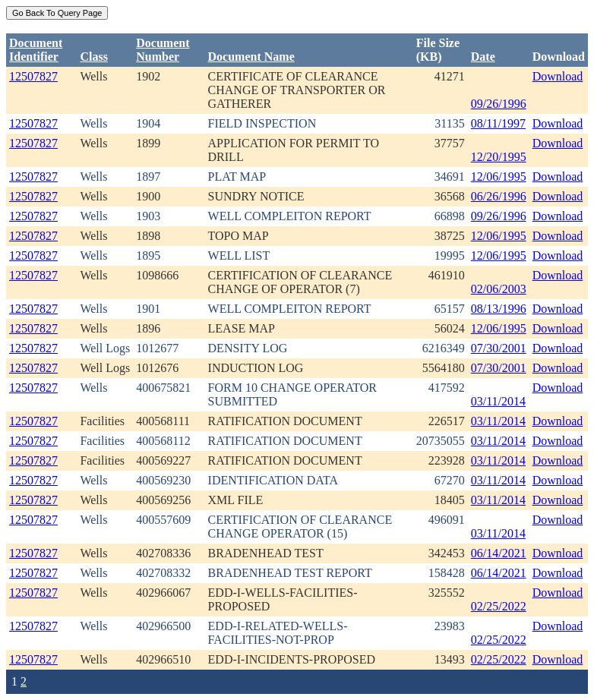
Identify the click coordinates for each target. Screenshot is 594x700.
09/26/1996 (499, 104)
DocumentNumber (163, 50)
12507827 (33, 76)
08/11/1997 (498, 123)
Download (558, 76)
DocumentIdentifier (36, 50)
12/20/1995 (499, 157)
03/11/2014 (498, 401)
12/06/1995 (499, 177)
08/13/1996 (499, 309)
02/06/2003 (499, 289)
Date (483, 57)
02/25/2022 (499, 606)
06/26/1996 (499, 196)
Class (93, 57)
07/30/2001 (499, 348)
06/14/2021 (499, 553)
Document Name (251, 57)
